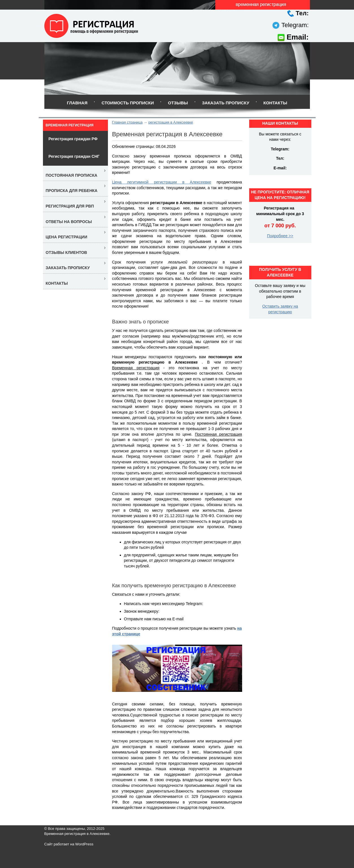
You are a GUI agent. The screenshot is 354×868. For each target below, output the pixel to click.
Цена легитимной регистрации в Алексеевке (162, 182)
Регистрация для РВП (70, 206)
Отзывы (178, 103)
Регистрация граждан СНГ (74, 156)
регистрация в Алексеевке (171, 122)
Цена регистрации (67, 237)
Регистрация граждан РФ (73, 139)
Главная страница (127, 122)
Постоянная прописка (72, 175)
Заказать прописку (226, 103)
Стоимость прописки (128, 103)
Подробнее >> (280, 236)
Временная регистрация (70, 125)
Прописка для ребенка (72, 191)
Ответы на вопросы (69, 222)
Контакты (275, 103)
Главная (77, 103)
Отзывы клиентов (67, 252)
